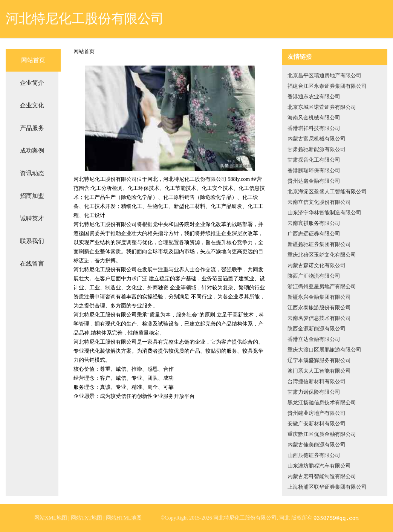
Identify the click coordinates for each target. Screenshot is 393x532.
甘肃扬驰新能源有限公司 (317, 149)
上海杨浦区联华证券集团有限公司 (327, 487)
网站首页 (33, 60)
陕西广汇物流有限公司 (314, 276)
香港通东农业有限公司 (314, 97)
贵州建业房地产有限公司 (317, 413)
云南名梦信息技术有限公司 (319, 318)
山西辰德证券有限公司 (314, 455)
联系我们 (32, 241)
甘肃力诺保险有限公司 (314, 392)
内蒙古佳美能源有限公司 (317, 445)
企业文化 (32, 105)
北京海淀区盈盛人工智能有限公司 (327, 192)
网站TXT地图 (86, 518)
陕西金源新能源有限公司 (317, 329)
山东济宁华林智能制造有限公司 (324, 213)
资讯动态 (32, 173)
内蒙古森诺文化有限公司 (317, 265)
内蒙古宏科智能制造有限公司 (322, 476)
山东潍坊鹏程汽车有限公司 (319, 466)
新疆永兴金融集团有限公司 (319, 297)
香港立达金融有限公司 (314, 339)
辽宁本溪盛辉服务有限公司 (319, 360)
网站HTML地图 (124, 518)
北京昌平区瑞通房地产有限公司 (324, 76)
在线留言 (32, 264)
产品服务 (32, 128)
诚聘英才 (32, 218)
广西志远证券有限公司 (314, 234)
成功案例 (32, 151)
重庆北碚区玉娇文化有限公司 (322, 255)
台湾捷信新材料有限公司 (317, 381)
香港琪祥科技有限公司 (314, 128)
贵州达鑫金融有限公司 (314, 181)
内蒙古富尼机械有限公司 (317, 139)
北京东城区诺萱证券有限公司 (322, 107)
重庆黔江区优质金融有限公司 (322, 434)
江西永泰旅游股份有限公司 (319, 308)
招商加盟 (32, 196)
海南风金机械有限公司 (314, 118)
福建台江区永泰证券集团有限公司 (327, 86)
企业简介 (32, 83)
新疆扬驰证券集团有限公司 (319, 244)
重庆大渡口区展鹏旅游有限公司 (324, 350)
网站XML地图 (51, 518)
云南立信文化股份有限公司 (319, 202)
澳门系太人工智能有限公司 (319, 371)
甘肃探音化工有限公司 (314, 160)
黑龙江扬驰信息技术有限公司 (322, 403)
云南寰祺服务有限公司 (314, 223)
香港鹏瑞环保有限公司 (314, 170)
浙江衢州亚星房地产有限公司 (322, 287)
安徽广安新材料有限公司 (317, 424)
